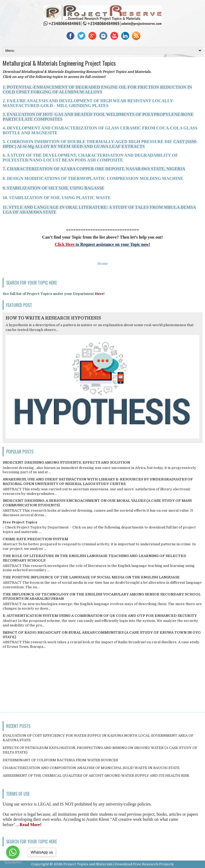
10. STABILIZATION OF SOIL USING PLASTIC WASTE (57, 198)
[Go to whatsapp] (13, 852)
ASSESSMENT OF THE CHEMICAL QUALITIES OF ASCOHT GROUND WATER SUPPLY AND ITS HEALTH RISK (96, 776)
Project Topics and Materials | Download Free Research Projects (119, 864)
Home (103, 264)
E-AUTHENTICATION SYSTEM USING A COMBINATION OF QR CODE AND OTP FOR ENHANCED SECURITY (100, 616)
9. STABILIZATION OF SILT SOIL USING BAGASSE (54, 188)
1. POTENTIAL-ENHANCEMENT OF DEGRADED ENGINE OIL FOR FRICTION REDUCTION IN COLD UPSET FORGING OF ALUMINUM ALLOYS (97, 90)
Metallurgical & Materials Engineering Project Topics (59, 63)
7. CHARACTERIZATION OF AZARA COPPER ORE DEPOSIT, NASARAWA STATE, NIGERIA (94, 169)
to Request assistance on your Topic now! (112, 244)
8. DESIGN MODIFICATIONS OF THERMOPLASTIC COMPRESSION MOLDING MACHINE (93, 178)
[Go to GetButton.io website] (13, 863)
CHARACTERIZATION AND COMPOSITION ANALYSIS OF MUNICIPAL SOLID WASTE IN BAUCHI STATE (91, 768)
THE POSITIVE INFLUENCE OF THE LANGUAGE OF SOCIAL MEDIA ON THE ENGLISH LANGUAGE (91, 577)
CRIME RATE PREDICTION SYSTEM (35, 539)
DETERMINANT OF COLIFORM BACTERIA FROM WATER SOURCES (60, 760)
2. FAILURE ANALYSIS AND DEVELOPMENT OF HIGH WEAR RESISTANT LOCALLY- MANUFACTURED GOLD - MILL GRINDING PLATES (88, 103)
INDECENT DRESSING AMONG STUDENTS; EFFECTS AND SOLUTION (66, 462)
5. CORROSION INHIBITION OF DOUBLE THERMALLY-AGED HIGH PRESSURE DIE (100, 144)
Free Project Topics (20, 522)
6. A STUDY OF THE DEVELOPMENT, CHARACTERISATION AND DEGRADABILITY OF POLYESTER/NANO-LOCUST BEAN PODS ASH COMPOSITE (90, 158)
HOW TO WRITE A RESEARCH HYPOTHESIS (53, 318)
